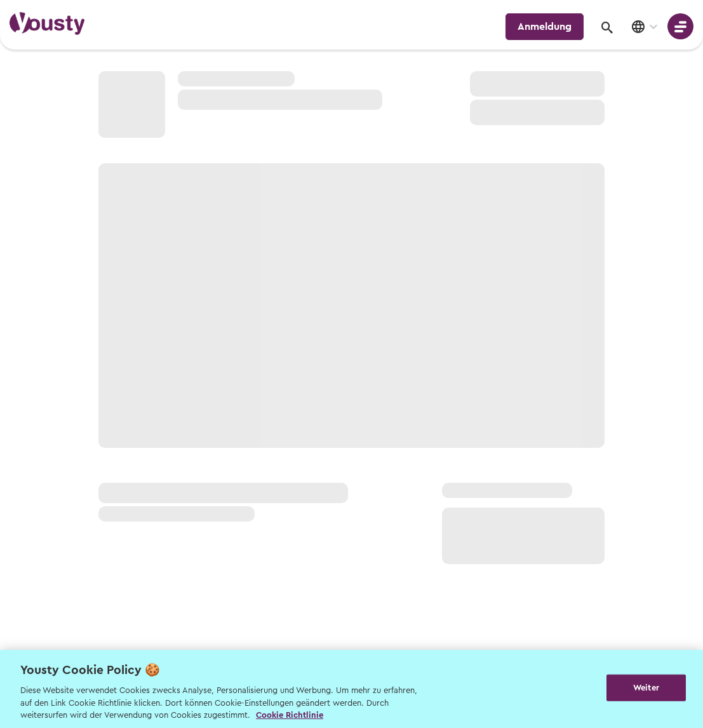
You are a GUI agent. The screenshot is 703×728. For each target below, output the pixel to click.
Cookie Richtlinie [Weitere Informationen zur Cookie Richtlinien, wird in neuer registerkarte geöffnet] (290, 715)
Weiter (646, 688)
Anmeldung (545, 27)
